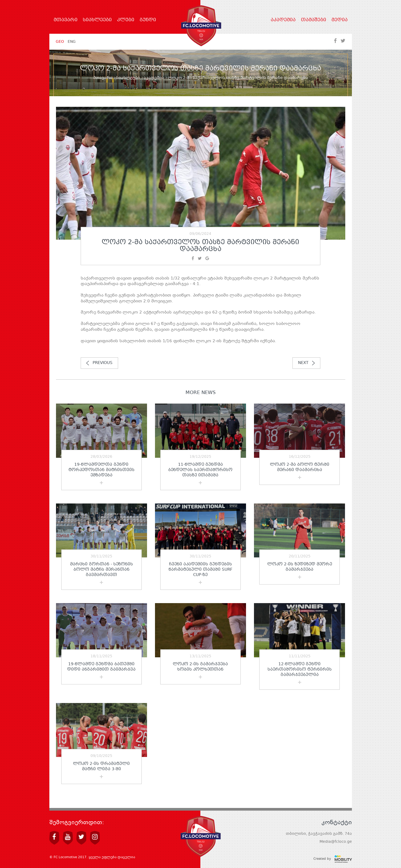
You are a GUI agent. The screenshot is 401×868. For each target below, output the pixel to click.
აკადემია (283, 20)
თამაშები (314, 20)
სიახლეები (97, 20)
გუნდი (148, 20)
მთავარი (66, 20)
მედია (340, 20)
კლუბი (126, 20)
